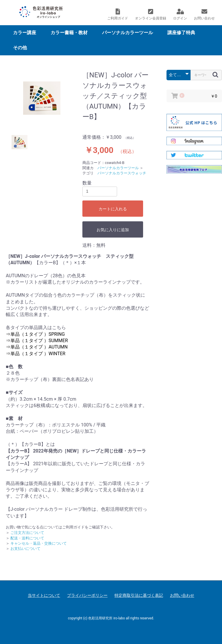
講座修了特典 (181, 33)
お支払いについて (25, 549)
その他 (20, 48)
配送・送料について (27, 538)
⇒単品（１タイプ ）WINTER (36, 354)
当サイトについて (44, 595)
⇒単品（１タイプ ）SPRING (35, 334)
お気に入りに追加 (113, 230)
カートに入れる (113, 209)
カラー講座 (25, 33)
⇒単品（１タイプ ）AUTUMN (37, 347)
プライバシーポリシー (87, 595)
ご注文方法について (27, 533)
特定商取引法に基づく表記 (139, 595)
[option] (42, 98)
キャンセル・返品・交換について (39, 543)
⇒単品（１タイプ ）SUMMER (37, 341)
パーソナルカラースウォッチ (122, 173)
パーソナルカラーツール (127, 33)
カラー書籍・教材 (69, 33)
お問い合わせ (182, 595)
